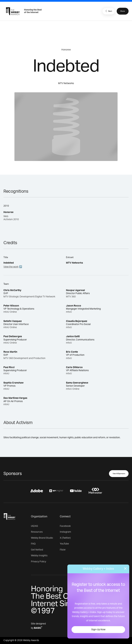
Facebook (65, 526)
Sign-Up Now (98, 630)
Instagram (65, 532)
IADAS (34, 526)
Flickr (63, 550)
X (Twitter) (65, 538)
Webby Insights (39, 556)
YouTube (64, 544)
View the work (11, 267)
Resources (37, 532)
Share (123, 11)
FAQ (33, 544)
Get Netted (37, 550)
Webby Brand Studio (42, 538)
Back (108, 11)
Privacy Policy (38, 562)
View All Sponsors (119, 474)
